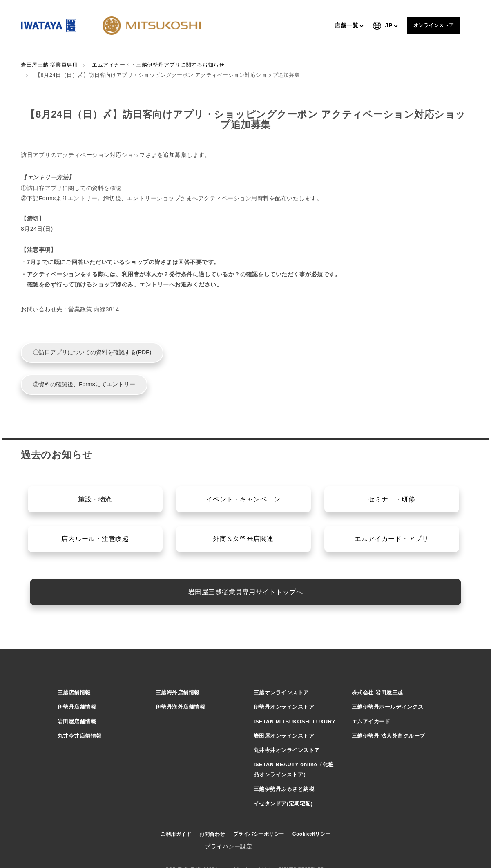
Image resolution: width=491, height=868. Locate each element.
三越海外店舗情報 (178, 692)
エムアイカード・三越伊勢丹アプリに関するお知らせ (158, 65)
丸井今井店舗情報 (80, 736)
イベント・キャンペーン (243, 499)
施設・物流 (95, 499)
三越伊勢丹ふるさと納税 (284, 789)
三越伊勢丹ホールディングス (388, 707)
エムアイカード (371, 721)
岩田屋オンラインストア (284, 736)
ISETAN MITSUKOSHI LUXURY (295, 721)
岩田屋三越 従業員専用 (49, 65)
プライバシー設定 (228, 846)
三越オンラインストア (281, 692)
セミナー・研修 (392, 499)
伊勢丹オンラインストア (284, 707)
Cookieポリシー (311, 834)
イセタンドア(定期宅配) (283, 804)
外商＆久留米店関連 (243, 539)
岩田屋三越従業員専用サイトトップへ (246, 592)
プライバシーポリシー (259, 834)
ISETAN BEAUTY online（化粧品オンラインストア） (294, 770)
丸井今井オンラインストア (287, 750)
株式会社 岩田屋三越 (377, 692)
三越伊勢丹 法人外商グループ (388, 736)
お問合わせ (212, 834)
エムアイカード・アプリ (392, 539)
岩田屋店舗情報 (77, 721)
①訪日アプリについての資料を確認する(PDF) (92, 352)
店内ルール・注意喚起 (95, 539)
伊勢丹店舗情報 (77, 707)
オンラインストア (434, 25)
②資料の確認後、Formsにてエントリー (84, 384)
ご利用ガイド (176, 834)
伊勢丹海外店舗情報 (181, 707)
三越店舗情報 (74, 692)
